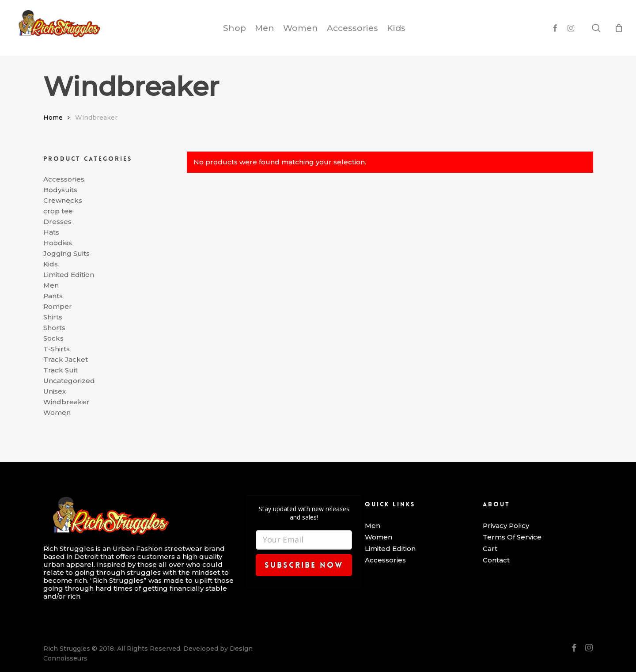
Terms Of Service (512, 537)
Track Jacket (66, 360)
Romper (58, 307)
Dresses (57, 222)
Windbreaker (66, 402)
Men (51, 285)
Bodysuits (60, 190)
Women (57, 413)
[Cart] (619, 28)
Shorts (54, 328)
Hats (51, 232)
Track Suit (61, 370)
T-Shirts (57, 349)
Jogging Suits (66, 254)
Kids (51, 264)
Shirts (53, 317)
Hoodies (58, 243)
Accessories (64, 179)
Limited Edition (69, 275)
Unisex (55, 391)
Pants (53, 296)
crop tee (58, 211)
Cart (490, 549)
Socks (53, 338)
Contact (496, 560)
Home (53, 118)
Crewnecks (63, 201)
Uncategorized (69, 381)
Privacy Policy (506, 526)
